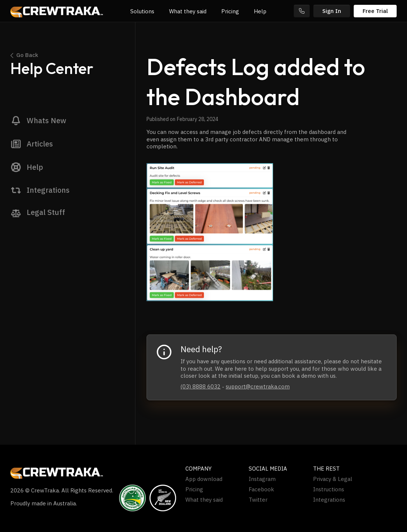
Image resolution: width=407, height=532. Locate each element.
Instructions (329, 489)
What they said (188, 11)
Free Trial (375, 11)
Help (260, 11)
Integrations (329, 500)
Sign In (332, 11)
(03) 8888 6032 (201, 387)
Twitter (258, 500)
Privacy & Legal (333, 479)
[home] (57, 11)
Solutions (142, 11)
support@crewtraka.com (258, 387)
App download (204, 479)
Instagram (262, 479)
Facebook (261, 489)
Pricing (230, 11)
